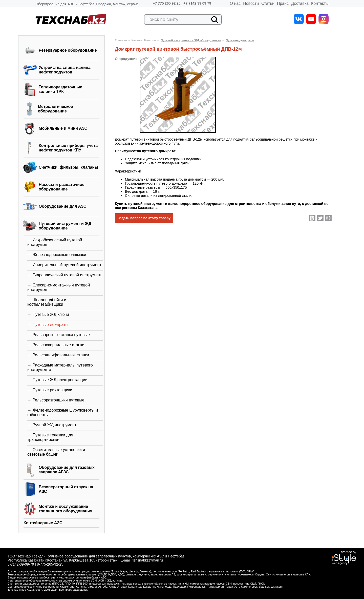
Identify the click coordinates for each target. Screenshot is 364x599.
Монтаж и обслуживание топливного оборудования (66, 509)
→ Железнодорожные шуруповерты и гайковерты (63, 412)
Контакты (320, 3)
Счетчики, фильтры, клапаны (68, 167)
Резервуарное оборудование (68, 50)
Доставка (300, 3)
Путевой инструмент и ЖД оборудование (65, 226)
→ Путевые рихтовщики (50, 390)
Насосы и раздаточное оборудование (62, 187)
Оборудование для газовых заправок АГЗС (67, 470)
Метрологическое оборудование (56, 109)
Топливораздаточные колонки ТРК (60, 89)
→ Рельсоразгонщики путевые (56, 400)
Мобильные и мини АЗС (63, 128)
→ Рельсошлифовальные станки (58, 355)
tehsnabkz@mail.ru (148, 560)
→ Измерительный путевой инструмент (64, 265)
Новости (251, 3)
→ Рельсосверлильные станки (56, 345)
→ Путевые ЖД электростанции (57, 380)
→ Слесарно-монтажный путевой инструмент (59, 287)
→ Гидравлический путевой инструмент (65, 275)
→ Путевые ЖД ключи (48, 314)
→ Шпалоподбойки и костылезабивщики (47, 302)
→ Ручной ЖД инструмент (52, 425)
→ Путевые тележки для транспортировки (50, 437)
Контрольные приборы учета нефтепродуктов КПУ (68, 148)
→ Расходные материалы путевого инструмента (60, 367)
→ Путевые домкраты (48, 325)
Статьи (268, 3)
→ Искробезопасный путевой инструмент (55, 242)
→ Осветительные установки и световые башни (56, 452)
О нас (235, 3)
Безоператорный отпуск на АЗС (66, 489)
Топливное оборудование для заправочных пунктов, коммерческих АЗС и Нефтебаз (115, 556)
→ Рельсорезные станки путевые (59, 335)
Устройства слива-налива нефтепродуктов (65, 70)
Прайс (283, 3)
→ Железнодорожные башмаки (57, 255)
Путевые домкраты (240, 40)
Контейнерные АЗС (43, 523)
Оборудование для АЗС (62, 206)
